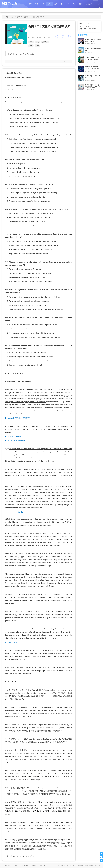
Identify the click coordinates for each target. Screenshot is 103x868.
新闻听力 (45, 42)
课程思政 (89, 4)
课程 (37, 4)
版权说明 (25, 865)
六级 (37, 46)
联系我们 (34, 865)
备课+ (49, 4)
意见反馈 (42, 865)
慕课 (74, 4)
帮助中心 (8, 865)
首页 (31, 4)
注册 (99, 8)
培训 (68, 4)
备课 (43, 4)
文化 (37, 42)
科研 (62, 4)
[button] (81, 4)
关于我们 (16, 865)
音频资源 (19, 17)
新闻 (31, 42)
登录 (99, 4)
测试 (56, 4)
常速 (31, 46)
